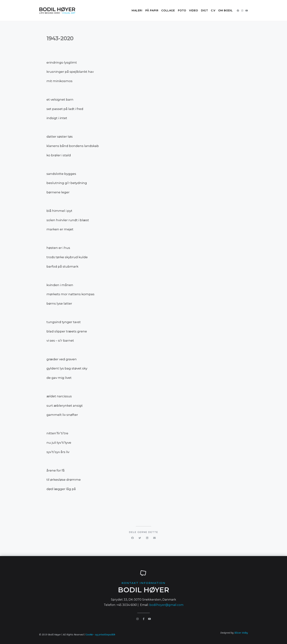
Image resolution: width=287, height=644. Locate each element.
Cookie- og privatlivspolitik (100, 635)
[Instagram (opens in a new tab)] (242, 11)
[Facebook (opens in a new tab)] (238, 11)
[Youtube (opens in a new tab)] (247, 11)
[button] (133, 538)
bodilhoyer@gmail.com (166, 605)
